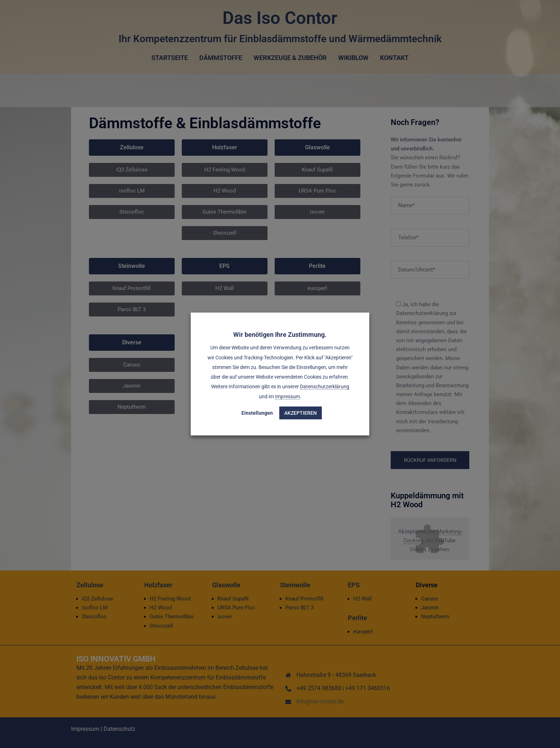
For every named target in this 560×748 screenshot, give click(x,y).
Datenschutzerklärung (325, 387)
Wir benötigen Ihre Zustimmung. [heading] (280, 335)
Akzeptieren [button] (301, 413)
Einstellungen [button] (257, 413)
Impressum (287, 397)
